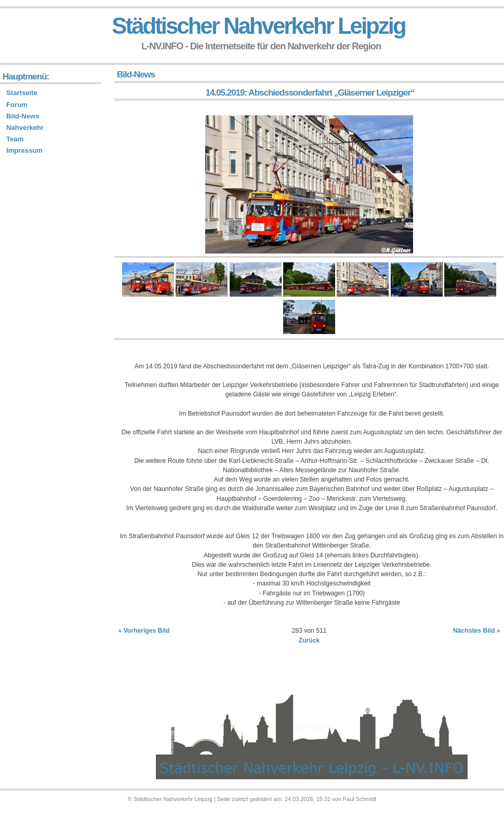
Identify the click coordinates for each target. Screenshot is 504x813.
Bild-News (23, 116)
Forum (17, 105)
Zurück (309, 641)
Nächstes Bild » (477, 631)
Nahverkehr (25, 128)
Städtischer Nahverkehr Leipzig (258, 26)
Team (15, 139)
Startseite (22, 93)
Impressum (24, 150)
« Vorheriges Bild (144, 631)
